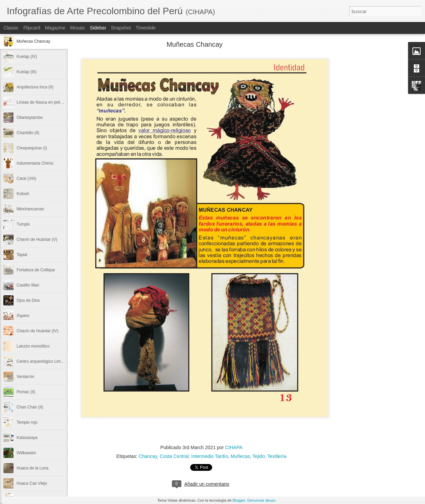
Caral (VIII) (26, 178)
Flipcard (32, 28)
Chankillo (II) (28, 133)
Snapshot (121, 28)
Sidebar (98, 28)
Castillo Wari (28, 285)
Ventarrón (25, 377)
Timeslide (146, 28)
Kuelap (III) (27, 72)
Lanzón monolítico (33, 346)
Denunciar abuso (261, 500)
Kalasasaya (27, 438)
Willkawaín (26, 453)
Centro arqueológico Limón (41, 361)
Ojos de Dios (28, 300)
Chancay (148, 456)
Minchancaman (30, 209)
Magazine (55, 28)
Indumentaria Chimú (35, 163)
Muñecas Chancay (33, 41)
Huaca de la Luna (32, 468)
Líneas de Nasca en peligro (41, 102)
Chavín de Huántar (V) (37, 239)
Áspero (23, 316)
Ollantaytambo (30, 118)
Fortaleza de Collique (36, 270)
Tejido (259, 456)
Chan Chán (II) (30, 407)
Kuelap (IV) (27, 57)
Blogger (239, 500)
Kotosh (23, 194)
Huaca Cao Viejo (32, 483)
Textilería (277, 456)
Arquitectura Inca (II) (35, 87)
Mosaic (77, 28)
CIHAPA (234, 447)
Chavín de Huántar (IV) (37, 331)
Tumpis (23, 224)
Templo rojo (27, 422)
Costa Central (174, 456)
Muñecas (240, 456)
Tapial (22, 255)
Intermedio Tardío (210, 456)
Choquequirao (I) (32, 148)
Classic (11, 28)
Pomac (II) (26, 392)
